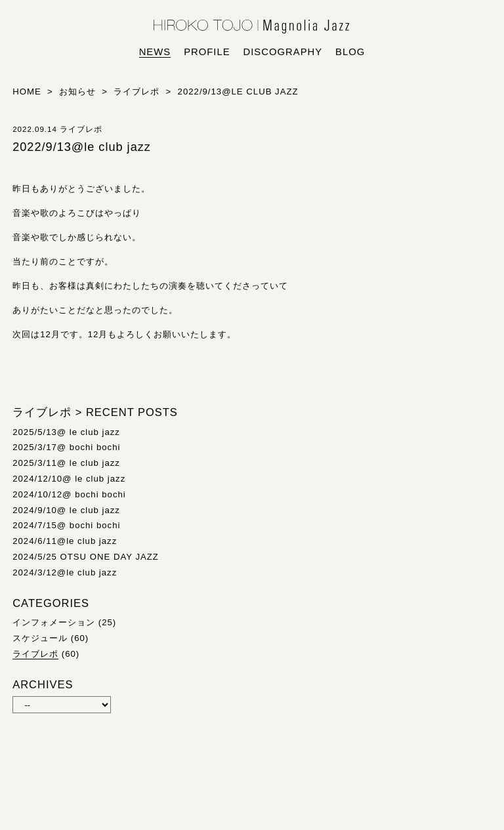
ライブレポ (35, 654)
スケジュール (40, 638)
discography (283, 52)
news (155, 52)
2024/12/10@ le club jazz (69, 479)
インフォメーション (54, 622)
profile (207, 52)
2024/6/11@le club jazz (65, 541)
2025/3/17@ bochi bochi (66, 447)
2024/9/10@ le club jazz (66, 510)
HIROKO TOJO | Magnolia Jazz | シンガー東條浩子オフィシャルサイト (252, 27)
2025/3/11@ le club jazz (66, 463)
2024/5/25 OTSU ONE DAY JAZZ (86, 557)
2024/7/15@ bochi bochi (66, 525)
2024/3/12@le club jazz (65, 572)
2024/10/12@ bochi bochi (69, 494)
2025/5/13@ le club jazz (66, 432)
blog (350, 52)
